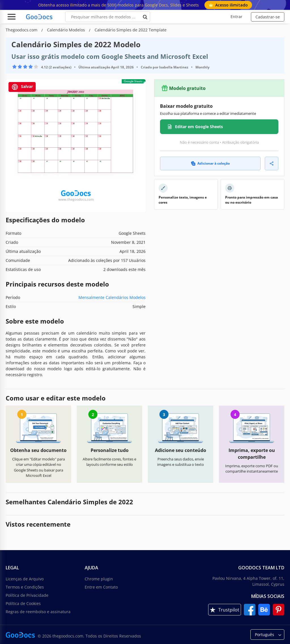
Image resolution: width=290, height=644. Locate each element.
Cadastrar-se (268, 17)
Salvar (22, 87)
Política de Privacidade (27, 595)
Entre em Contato (101, 587)
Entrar (236, 17)
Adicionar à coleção (210, 163)
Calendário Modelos (67, 30)
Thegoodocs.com (22, 30)
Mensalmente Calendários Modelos (112, 297)
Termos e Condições (25, 587)
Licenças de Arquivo (25, 579)
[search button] (145, 17)
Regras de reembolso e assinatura (38, 612)
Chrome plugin (99, 579)
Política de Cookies (23, 603)
